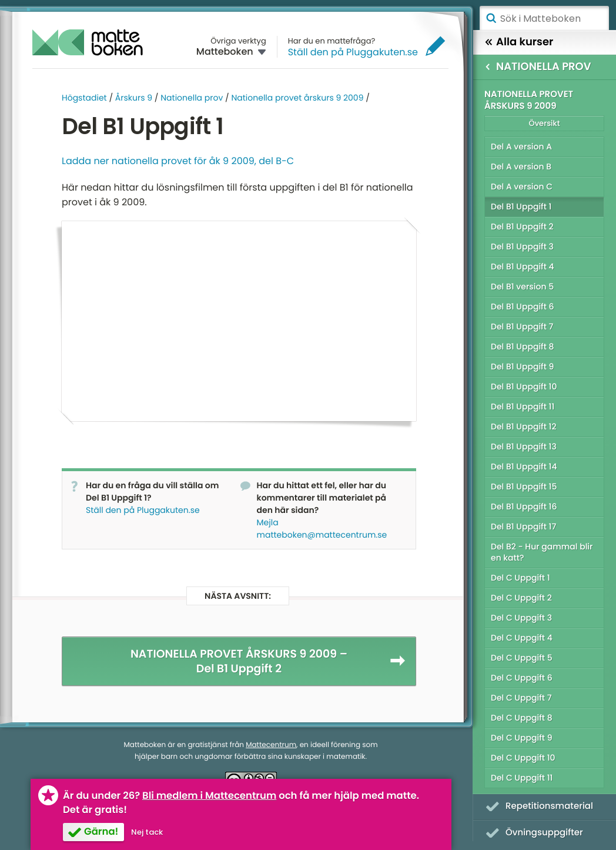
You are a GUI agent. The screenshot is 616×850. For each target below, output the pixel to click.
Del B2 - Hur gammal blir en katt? (542, 552)
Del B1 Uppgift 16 (524, 506)
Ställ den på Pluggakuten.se (353, 52)
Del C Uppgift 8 (522, 718)
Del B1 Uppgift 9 (522, 366)
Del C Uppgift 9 (522, 738)
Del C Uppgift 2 (521, 598)
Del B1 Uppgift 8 (523, 346)
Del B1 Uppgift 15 (524, 486)
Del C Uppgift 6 (522, 678)
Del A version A (521, 146)
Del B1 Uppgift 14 (524, 466)
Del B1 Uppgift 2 (522, 226)
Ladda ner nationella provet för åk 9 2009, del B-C (178, 161)
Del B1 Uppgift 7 (522, 326)
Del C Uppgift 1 (520, 578)
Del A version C (522, 186)
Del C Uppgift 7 (521, 698)
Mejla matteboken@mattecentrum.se (322, 528)
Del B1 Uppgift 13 (524, 446)
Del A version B (521, 166)
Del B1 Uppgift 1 (521, 206)
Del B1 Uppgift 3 (522, 246)
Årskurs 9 (134, 98)
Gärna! (101, 831)
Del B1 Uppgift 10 (524, 386)
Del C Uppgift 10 (523, 758)
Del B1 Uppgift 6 (523, 306)
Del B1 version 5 (522, 286)
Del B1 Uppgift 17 (523, 526)
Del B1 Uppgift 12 (524, 426)
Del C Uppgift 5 (522, 658)
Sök (491, 18)
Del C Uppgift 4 (522, 638)
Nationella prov (192, 98)
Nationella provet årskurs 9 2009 (297, 98)
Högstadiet (84, 98)
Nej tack (147, 832)
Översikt (544, 123)
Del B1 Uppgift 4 (523, 266)
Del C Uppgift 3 (521, 618)
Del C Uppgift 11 (522, 778)
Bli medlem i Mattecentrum (209, 796)
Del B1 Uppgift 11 (523, 406)
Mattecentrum (271, 744)
